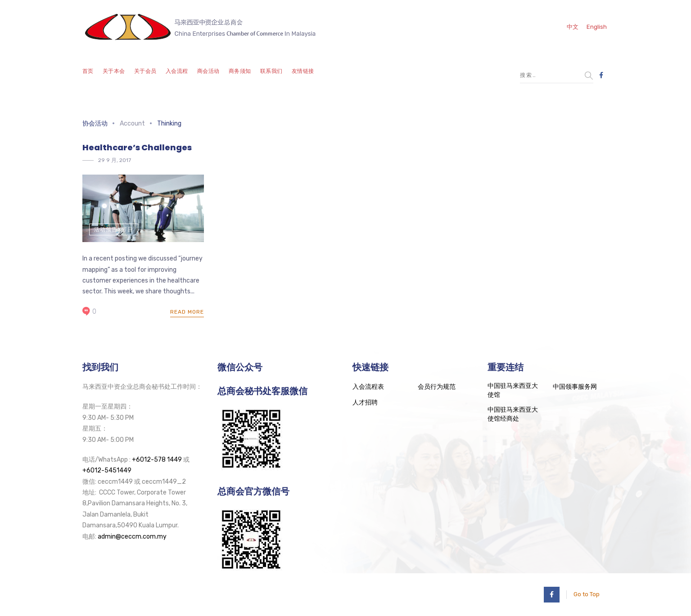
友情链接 (303, 71)
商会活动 (208, 71)
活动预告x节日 (114, 229)
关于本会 (114, 71)
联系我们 (271, 71)
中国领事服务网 (575, 387)
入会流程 (177, 71)
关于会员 (145, 71)
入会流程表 (368, 387)
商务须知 (240, 71)
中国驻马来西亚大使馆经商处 (513, 414)
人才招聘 (365, 402)
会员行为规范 (437, 387)
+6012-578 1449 (157, 460)
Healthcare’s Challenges (137, 147)
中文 (573, 27)
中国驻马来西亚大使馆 (513, 390)
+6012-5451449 (107, 470)
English (597, 27)
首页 (88, 71)
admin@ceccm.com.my (132, 537)
